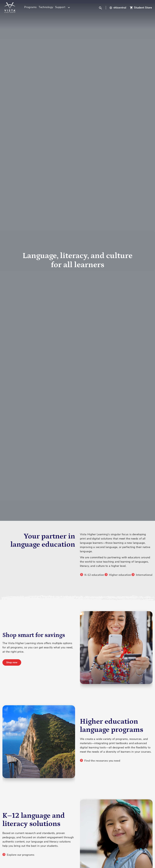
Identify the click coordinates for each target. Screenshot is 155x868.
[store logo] (14, 8)
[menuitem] (31, 8)
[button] (101, 8)
